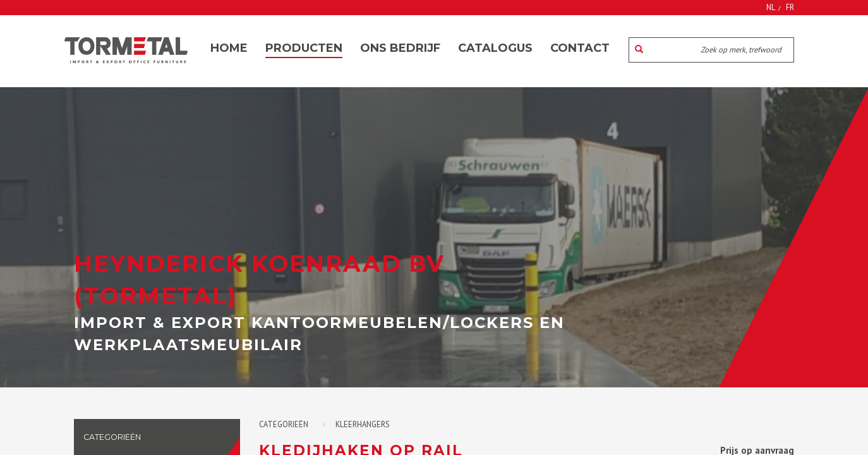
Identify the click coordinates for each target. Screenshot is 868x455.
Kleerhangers (363, 424)
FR (790, 7)
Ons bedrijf (400, 48)
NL (771, 7)
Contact (580, 48)
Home (229, 48)
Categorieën (284, 424)
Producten (304, 48)
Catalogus (495, 48)
